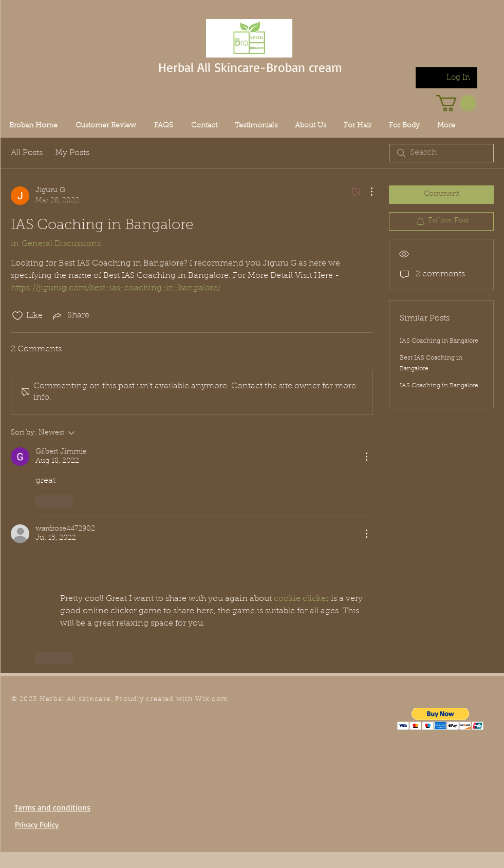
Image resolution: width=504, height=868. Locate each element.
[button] (48, 577)
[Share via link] (70, 316)
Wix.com (212, 699)
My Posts (72, 153)
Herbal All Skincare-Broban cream (250, 67)
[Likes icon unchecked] (17, 316)
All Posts (27, 153)
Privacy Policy (37, 825)
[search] (441, 153)
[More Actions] (366, 192)
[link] (456, 103)
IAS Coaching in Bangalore (439, 341)
